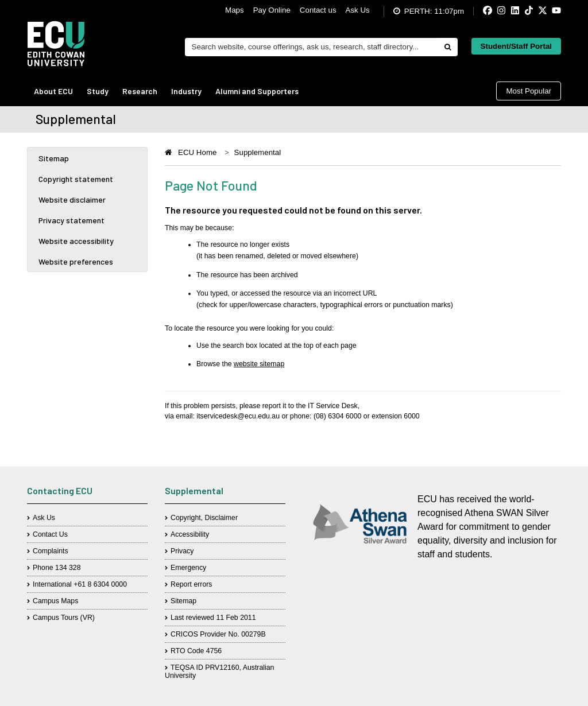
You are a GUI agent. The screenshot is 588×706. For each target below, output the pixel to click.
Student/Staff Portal (516, 46)
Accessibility (190, 534)
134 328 (68, 568)
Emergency (188, 568)
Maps (235, 10)
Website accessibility (76, 241)
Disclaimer (221, 518)
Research (140, 91)
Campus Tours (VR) (64, 618)
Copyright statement (76, 179)
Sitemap (54, 158)
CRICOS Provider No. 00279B (218, 634)
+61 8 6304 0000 (100, 584)
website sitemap (259, 364)
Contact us (318, 10)
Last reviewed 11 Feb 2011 (213, 618)
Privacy (182, 551)
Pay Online (272, 10)
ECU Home (197, 152)
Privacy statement (71, 220)
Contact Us (50, 534)
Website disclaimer (72, 199)
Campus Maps (55, 601)
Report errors (192, 584)
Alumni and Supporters (257, 91)
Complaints (51, 551)
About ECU (53, 91)
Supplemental (258, 152)
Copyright (186, 518)
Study (98, 91)
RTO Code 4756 (196, 651)
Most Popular (529, 91)
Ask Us (358, 10)
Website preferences (76, 261)
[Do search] (447, 47)
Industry (186, 91)
